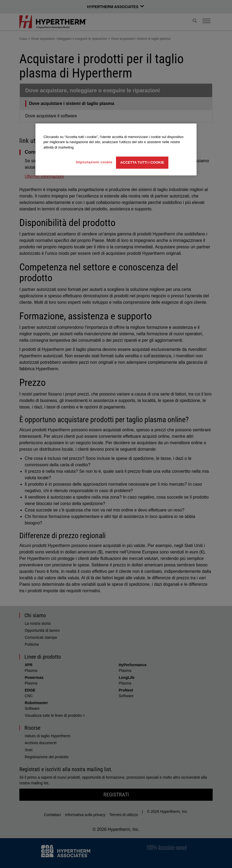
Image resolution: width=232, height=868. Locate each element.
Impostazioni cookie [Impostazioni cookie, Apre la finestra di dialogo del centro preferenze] (94, 162)
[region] (116, 149)
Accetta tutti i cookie (142, 162)
